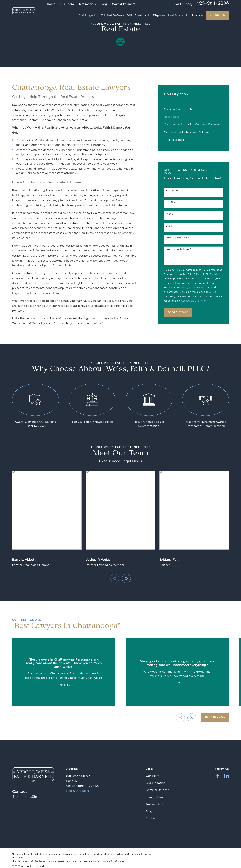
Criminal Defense (157, 790)
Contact (151, 818)
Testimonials (87, 4)
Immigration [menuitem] (194, 15)
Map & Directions (78, 791)
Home (51, 4)
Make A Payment (124, 4)
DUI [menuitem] (129, 15)
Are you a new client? (178, 237)
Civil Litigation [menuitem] (88, 15)
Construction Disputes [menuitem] (150, 15)
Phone (169, 214)
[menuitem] (194, 109)
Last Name (172, 202)
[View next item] (192, 718)
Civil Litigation (156, 783)
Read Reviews (215, 718)
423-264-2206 (213, 4)
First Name (172, 190)
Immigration (154, 797)
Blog (104, 4)
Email (169, 226)
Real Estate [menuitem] (175, 15)
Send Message (178, 313)
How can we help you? (178, 249)
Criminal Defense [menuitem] (112, 15)
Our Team (67, 4)
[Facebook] (218, 776)
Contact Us (217, 15)
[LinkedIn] (227, 776)
